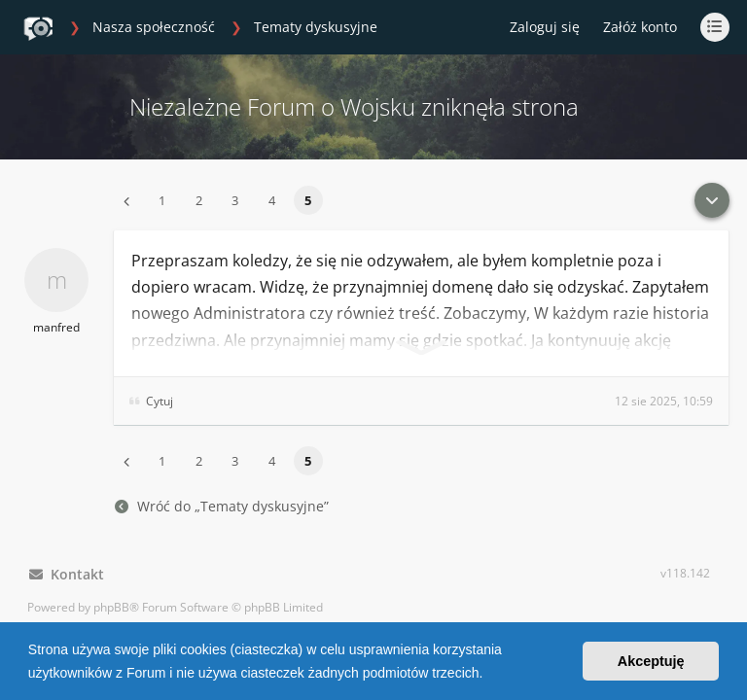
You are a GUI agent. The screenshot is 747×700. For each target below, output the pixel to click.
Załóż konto (640, 27)
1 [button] (162, 200)
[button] (489, 675)
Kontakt (67, 574)
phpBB (111, 607)
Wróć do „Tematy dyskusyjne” (222, 506)
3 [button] (235, 200)
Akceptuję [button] (651, 661)
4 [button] (272, 200)
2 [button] (199, 200)
